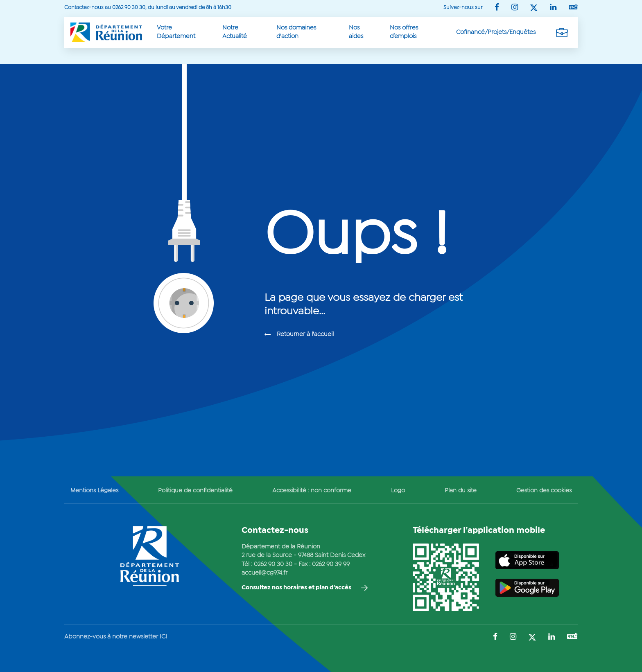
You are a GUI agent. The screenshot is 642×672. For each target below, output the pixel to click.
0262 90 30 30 (273, 564)
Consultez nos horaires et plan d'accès (296, 588)
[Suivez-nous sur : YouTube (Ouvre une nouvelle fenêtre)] (573, 8)
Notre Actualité (235, 32)
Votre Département (176, 32)
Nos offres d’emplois (404, 32)
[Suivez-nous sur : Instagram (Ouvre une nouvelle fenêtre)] (515, 8)
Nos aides (356, 32)
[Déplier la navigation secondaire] (562, 32)
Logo (398, 491)
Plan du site (461, 491)
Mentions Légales (94, 491)
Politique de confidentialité (195, 491)
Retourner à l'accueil (305, 334)
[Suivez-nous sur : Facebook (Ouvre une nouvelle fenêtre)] (497, 8)
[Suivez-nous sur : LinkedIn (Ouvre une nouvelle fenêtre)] (553, 8)
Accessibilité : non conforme (312, 491)
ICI (163, 637)
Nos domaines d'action (296, 32)
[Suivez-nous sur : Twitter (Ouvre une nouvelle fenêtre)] (534, 8)
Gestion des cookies (544, 491)
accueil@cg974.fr (264, 573)
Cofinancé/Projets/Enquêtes (496, 32)
